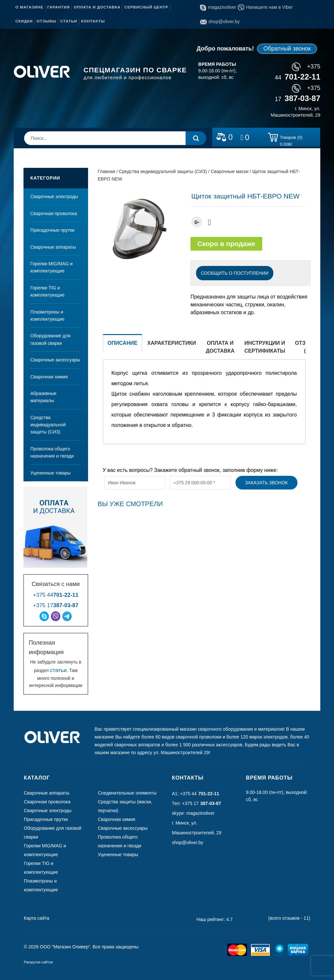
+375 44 (56, 595)
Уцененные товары (51, 473)
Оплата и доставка (97, 7)
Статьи (69, 21)
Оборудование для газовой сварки (50, 339)
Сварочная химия (49, 377)
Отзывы (46, 21)
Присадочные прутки (52, 230)
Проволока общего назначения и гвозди (52, 452)
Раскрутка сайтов (38, 962)
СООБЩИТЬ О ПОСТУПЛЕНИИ (235, 273)
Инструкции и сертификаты (265, 347)
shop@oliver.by (220, 22)
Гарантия (59, 7)
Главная (106, 171)
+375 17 (56, 605)
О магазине (29, 7)
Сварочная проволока (54, 213)
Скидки (24, 21)
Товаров (291, 138)
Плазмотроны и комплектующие (47, 315)
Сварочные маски (230, 171)
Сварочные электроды (54, 197)
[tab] (123, 347)
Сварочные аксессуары (55, 360)
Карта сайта (37, 918)
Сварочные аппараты (53, 247)
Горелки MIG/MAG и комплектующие (51, 267)
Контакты (93, 21)
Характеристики (172, 343)
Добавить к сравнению (197, 222)
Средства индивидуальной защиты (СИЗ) (48, 425)
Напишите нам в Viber (265, 7)
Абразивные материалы (43, 397)
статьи (58, 670)
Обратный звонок (287, 49)
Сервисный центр (146, 7)
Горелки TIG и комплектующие (47, 291)
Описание (123, 343)
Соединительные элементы (127, 793)
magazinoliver (218, 7)
